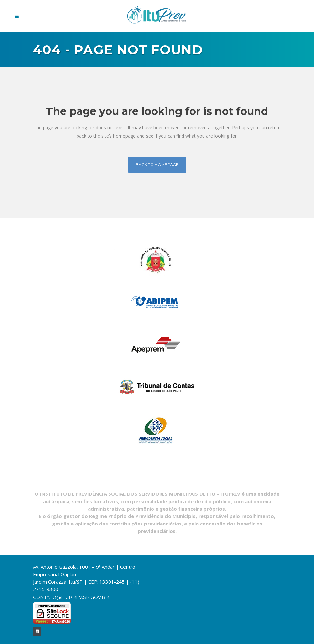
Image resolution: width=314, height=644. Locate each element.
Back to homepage (157, 165)
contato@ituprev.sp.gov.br (71, 597)
